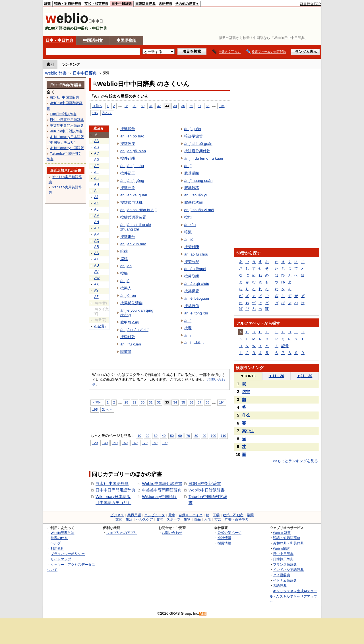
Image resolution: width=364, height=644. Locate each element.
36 (191, 106)
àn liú (189, 239)
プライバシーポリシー (68, 554)
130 (105, 443)
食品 (197, 519)
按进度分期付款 (197, 151)
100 (213, 436)
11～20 (277, 376)
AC (97, 153)
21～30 (305, 376)
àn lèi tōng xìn (196, 313)
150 (125, 443)
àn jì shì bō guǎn (198, 144)
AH (97, 184)
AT (96, 259)
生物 (187, 519)
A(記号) (100, 326)
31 (151, 106)
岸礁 (124, 259)
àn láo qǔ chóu (197, 284)
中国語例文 (93, 40)
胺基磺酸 (192, 173)
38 (208, 106)
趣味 (160, 519)
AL (96, 209)
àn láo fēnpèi (195, 269)
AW (97, 278)
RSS (203, 614)
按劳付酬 (192, 247)
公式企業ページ (229, 533)
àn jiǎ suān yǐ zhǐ (134, 330)
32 (159, 106)
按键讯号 (128, 237)
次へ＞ (107, 113)
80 (196, 436)
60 (180, 436)
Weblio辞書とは (62, 533)
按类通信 (192, 306)
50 (172, 436)
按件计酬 (128, 158)
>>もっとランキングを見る (295, 461)
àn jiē (125, 281)
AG (97, 178)
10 (139, 436)
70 (188, 436)
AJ (96, 197)
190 (165, 443)
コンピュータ (155, 515)
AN (97, 222)
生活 (129, 519)
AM (97, 216)
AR (97, 247)
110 (223, 436)
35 (183, 106)
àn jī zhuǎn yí (196, 195)
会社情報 (224, 538)
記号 (285, 346)
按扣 (188, 217)
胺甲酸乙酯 (130, 322)
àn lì (188, 321)
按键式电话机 (131, 202)
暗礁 (124, 251)
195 (95, 113)
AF (96, 172)
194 (222, 106)
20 (147, 436)
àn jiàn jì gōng (132, 181)
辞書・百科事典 (237, 519)
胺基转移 (192, 188)
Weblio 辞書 (56, 73)
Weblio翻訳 (281, 549)
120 (95, 443)
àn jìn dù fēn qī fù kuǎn (204, 158)
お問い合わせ (172, 533)
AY (96, 291)
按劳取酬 (192, 276)
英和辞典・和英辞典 (288, 543)
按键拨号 (128, 129)
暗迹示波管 (194, 136)
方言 (218, 519)
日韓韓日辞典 (145, 4)
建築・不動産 (233, 515)
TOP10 (248, 376)
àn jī (188, 166)
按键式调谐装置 (133, 217)
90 (204, 436)
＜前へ (97, 106)
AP (96, 234)
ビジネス (117, 515)
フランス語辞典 (285, 564)
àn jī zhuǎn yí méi (199, 210)
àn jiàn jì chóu (132, 166)
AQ (97, 241)
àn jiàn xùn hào (133, 244)
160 (135, 443)
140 (115, 443)
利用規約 (57, 549)
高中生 (248, 431)
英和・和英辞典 (96, 4)
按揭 (124, 273)
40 (164, 436)
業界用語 (134, 515)
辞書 (47, 4)
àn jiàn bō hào (132, 136)
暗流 (188, 232)
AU (97, 266)
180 (155, 443)
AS (96, 253)
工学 (216, 515)
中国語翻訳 (127, 40)
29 (134, 106)
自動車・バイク (191, 515)
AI (96, 191)
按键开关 (128, 188)
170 (145, 443)
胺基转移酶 (194, 202)
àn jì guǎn (193, 129)
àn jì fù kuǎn (131, 344)
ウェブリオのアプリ (122, 533)
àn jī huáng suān (198, 181)
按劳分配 (192, 262)
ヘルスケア (144, 519)
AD (97, 160)
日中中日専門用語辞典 (115, 490)
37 (199, 106)
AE (96, 166)
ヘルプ (56, 543)
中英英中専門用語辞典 (162, 490)
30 (143, 106)
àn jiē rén (128, 296)
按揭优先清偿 (131, 303)
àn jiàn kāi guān (134, 195)
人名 (208, 519)
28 (126, 106)
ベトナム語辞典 (285, 580)
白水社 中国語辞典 (112, 483)
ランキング (71, 64)
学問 (250, 515)
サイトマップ (61, 559)
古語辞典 (166, 4)
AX (96, 284)
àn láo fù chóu (196, 254)
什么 (246, 415)
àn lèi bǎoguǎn (197, 298)
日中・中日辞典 (59, 40)
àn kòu (190, 225)
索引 (50, 64)
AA (96, 141)
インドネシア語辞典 (288, 570)
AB (96, 147)
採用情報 (224, 543)
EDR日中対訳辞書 (205, 483)
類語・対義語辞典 (68, 4)
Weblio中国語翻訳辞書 (162, 483)
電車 (172, 515)
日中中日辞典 (122, 4)
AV (96, 272)
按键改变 (128, 144)
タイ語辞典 (282, 575)
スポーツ (173, 519)
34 (175, 106)
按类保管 (192, 291)
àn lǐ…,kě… (194, 342)
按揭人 (126, 288)
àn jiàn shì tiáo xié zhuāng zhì (136, 227)
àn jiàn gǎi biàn (133, 151)
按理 (188, 328)
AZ (96, 297)
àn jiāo (126, 266)
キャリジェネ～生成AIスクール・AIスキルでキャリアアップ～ (293, 596)
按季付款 (128, 337)
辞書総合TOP (310, 4)
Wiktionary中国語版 (159, 497)
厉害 (246, 392)
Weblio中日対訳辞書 (207, 490)
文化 (119, 519)
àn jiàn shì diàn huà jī (138, 210)
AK (96, 203)
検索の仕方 (59, 538)
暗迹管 (126, 352)
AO (97, 228)
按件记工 (128, 173)
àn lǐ (188, 335)
